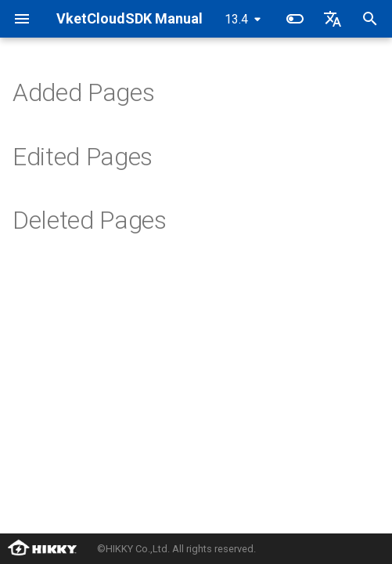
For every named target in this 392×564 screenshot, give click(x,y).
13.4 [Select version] (236, 19)
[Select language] (333, 19)
